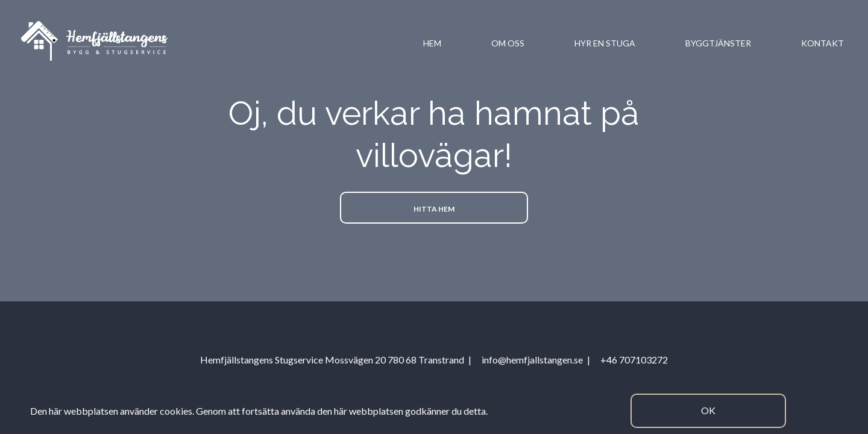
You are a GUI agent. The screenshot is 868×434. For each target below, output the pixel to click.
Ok (708, 410)
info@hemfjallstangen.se (532, 360)
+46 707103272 (634, 360)
